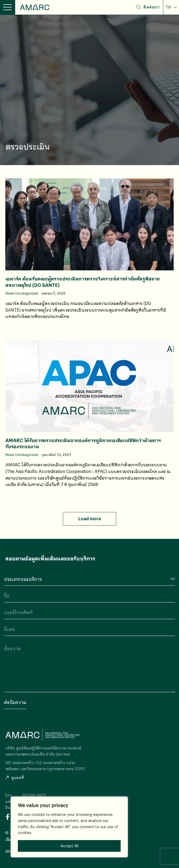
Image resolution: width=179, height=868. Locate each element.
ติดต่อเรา (151, 7)
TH (169, 7)
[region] (69, 827)
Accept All (69, 846)
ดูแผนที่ (15, 777)
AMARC (35, 7)
